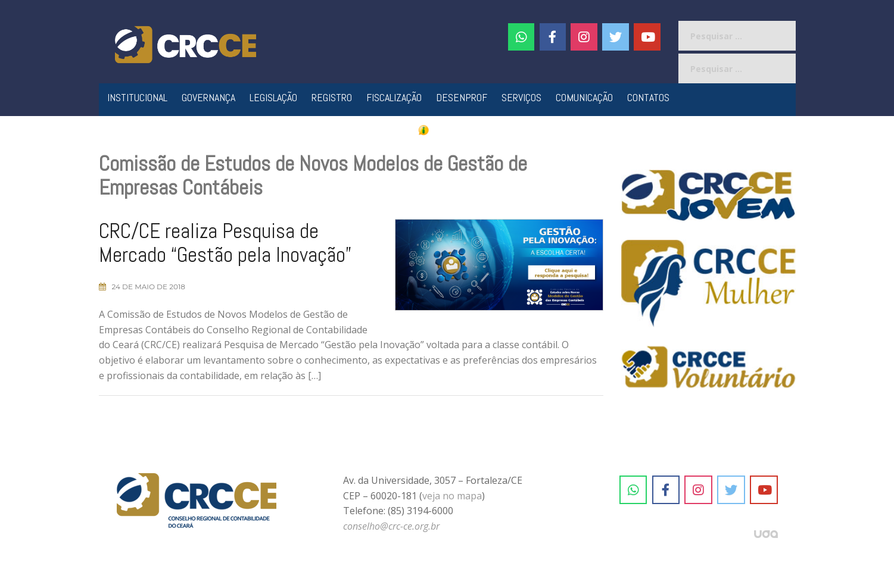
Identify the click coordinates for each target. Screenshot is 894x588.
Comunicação (584, 97)
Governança (208, 97)
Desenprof (462, 97)
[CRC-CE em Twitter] (616, 37)
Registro (332, 97)
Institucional (137, 97)
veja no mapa (452, 496)
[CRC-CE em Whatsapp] (521, 37)
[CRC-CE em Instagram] (698, 490)
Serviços (521, 97)
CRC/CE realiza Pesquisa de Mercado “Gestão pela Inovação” (225, 243)
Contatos (648, 97)
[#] (584, 37)
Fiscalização (394, 97)
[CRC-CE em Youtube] (647, 37)
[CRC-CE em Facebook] (553, 37)
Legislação (273, 97)
